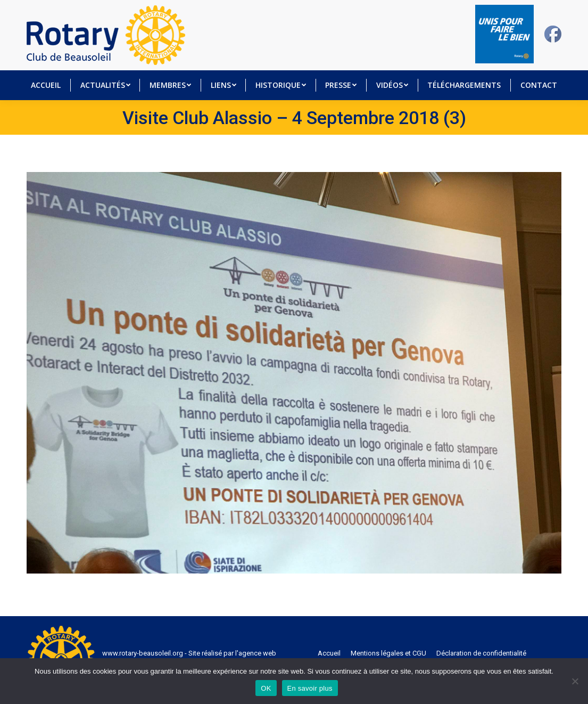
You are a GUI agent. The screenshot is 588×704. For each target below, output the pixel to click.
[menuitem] (46, 85)
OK (266, 688)
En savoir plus (310, 688)
